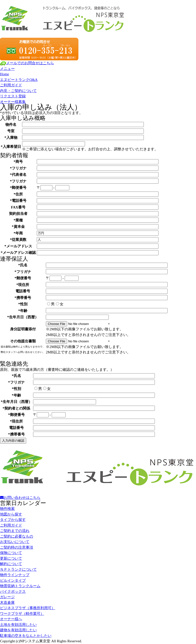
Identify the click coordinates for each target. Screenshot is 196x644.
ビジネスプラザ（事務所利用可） (28, 608)
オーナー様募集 (13, 102)
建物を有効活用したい (18, 630)
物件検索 (7, 509)
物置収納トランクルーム (20, 586)
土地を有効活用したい (18, 625)
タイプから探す (13, 520)
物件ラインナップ (15, 575)
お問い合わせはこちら (20, 498)
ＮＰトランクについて (18, 569)
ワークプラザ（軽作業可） (22, 614)
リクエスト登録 (13, 96)
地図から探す (11, 514)
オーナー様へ (11, 619)
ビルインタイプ (13, 580)
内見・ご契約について (18, 91)
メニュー (7, 69)
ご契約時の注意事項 (17, 547)
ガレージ (7, 597)
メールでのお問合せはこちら (27, 63)
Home (5, 74)
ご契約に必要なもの (17, 536)
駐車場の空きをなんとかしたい (26, 636)
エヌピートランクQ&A (19, 80)
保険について (11, 553)
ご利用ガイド (11, 85)
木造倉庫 (7, 603)
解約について (11, 564)
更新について (11, 558)
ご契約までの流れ (15, 531)
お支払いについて (15, 542)
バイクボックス (13, 592)
